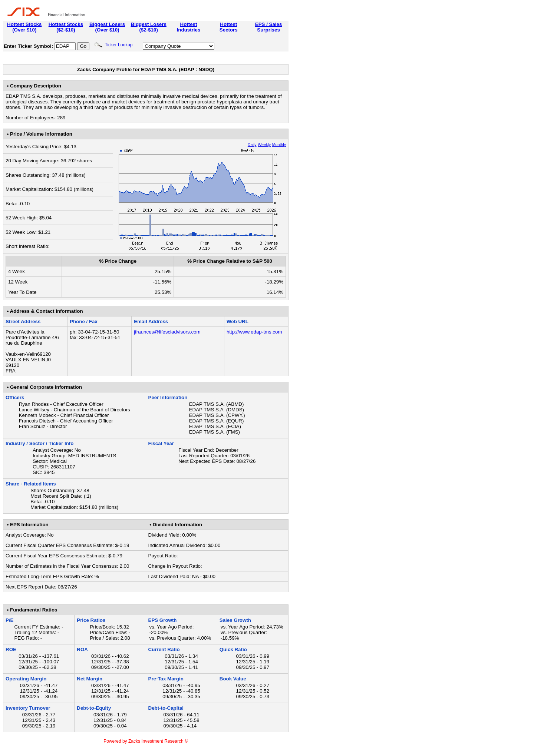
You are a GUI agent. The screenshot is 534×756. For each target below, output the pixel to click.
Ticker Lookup (113, 45)
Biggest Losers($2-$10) (149, 27)
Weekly (264, 145)
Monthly (279, 145)
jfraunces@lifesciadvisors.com (167, 332)
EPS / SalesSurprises (269, 27)
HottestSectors (229, 27)
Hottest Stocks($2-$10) (66, 27)
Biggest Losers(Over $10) (107, 27)
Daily (252, 145)
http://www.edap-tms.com (254, 332)
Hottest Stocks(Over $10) (24, 27)
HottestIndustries (189, 27)
